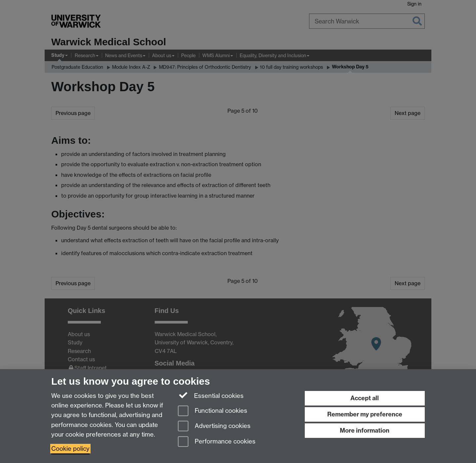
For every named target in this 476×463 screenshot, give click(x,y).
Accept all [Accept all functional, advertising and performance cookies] (365, 398)
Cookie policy (70, 449)
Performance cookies (217, 442)
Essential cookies (211, 395)
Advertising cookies (214, 426)
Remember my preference (365, 414)
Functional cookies (213, 411)
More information (365, 430)
